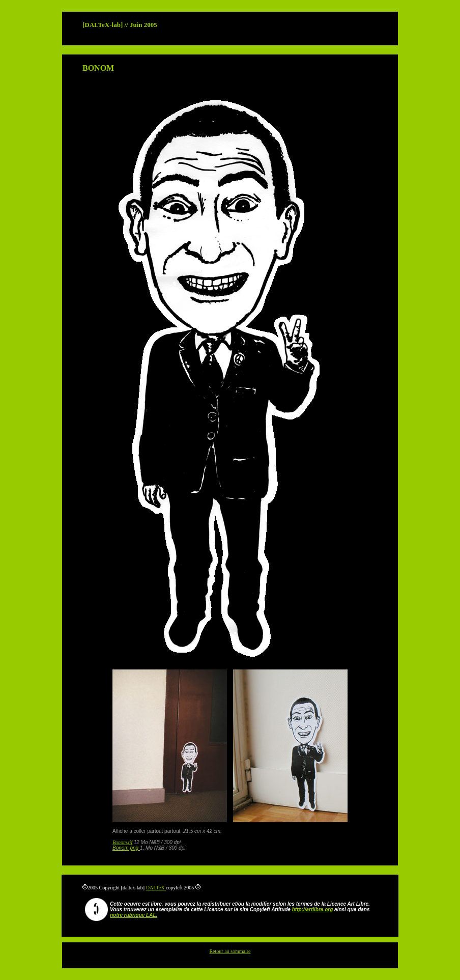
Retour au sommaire (230, 951)
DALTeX (156, 888)
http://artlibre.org (313, 909)
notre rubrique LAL (133, 915)
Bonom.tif (122, 842)
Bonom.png (126, 848)
